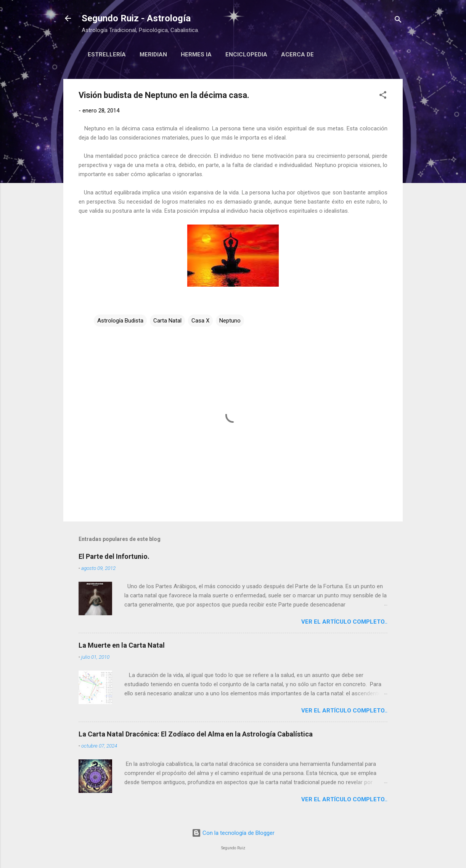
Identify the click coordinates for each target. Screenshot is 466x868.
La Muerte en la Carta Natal (122, 645)
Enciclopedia (246, 55)
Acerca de (297, 55)
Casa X (200, 321)
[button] (383, 96)
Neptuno (230, 321)
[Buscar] (398, 21)
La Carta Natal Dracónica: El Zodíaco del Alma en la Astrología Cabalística (196, 734)
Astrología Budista (120, 321)
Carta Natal (167, 321)
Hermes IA (196, 55)
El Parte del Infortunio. (114, 556)
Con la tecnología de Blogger (233, 833)
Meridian (153, 55)
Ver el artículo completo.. (344, 622)
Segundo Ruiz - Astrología (136, 18)
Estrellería (107, 55)
